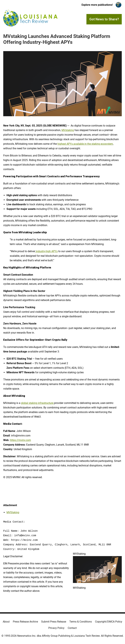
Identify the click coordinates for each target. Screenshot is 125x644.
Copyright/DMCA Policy (109, 622)
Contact (72, 628)
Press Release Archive (25, 622)
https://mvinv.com (20, 440)
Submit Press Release (54, 622)
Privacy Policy (56, 628)
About (6, 622)
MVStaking (13, 512)
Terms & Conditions (81, 622)
